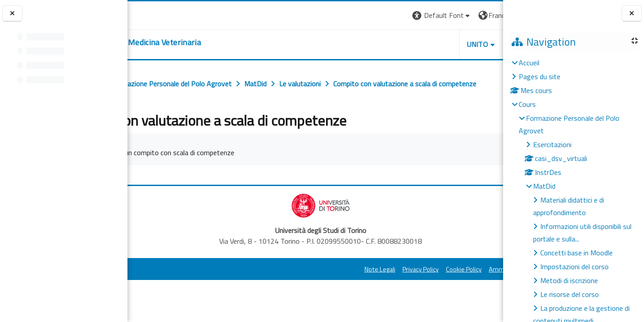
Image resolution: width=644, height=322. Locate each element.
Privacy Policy (341, 289)
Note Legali (301, 289)
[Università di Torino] (155, 14)
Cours (527, 104)
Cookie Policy (385, 289)
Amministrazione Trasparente (451, 289)
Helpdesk (449, 44)
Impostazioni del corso (574, 267)
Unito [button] (398, 44)
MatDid (544, 186)
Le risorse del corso (570, 294)
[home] (199, 42)
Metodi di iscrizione (569, 280)
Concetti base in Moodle (576, 253)
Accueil (529, 63)
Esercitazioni (552, 144)
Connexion (481, 15)
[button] (363, 15)
